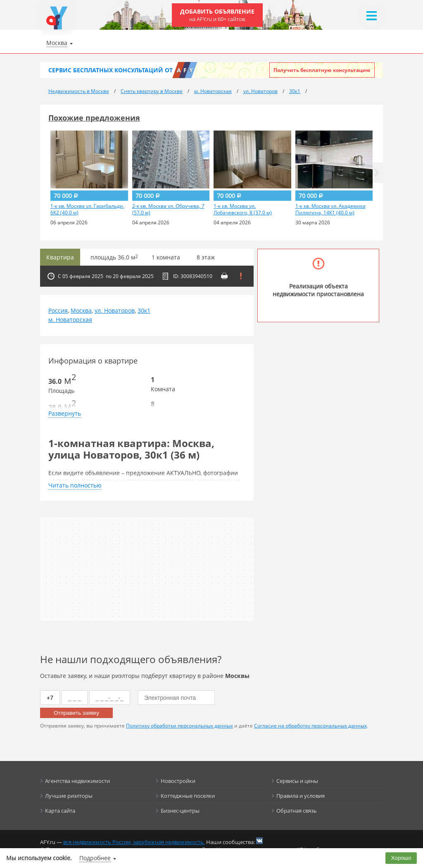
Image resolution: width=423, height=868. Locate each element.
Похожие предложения (94, 118)
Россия (58, 310)
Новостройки (178, 781)
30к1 (144, 310)
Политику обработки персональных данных (179, 726)
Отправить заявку (76, 713)
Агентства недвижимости (77, 781)
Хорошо (401, 858)
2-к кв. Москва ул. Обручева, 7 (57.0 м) (168, 209)
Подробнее (95, 858)
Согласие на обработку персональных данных (310, 726)
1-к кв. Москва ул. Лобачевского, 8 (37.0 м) (243, 209)
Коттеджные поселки (188, 796)
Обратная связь (297, 811)
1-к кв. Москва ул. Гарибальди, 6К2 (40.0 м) (87, 209)
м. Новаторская (70, 320)
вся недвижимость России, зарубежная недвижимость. (134, 842)
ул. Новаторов (115, 310)
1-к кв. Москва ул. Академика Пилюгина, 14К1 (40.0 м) (330, 209)
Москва (81, 310)
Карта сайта (60, 811)
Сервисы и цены (297, 781)
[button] (377, 173)
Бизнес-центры (180, 811)
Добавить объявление (217, 15)
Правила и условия (301, 796)
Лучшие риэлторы (69, 796)
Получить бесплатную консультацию (322, 70)
